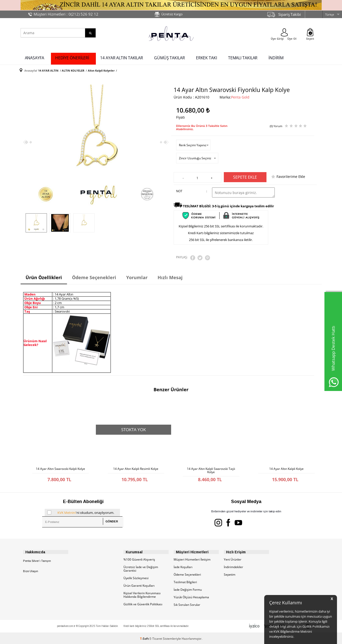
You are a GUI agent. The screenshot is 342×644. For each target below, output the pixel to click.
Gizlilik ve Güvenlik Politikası (143, 603)
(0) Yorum (276, 124)
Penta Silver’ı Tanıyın (37, 560)
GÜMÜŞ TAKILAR (169, 57)
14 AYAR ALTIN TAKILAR (122, 57)
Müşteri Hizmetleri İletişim (192, 558)
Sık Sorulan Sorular (187, 604)
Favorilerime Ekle (291, 176)
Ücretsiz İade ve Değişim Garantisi (141, 568)
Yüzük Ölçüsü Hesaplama (191, 596)
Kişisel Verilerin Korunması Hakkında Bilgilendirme (142, 594)
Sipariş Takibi (290, 14)
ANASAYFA (35, 57)
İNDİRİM (276, 57)
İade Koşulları (183, 566)
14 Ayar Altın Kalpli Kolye (286, 466)
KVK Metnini (67, 510)
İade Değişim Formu (188, 589)
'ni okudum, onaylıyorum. (81, 510)
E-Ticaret (156, 638)
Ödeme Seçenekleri (187, 574)
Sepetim (230, 574)
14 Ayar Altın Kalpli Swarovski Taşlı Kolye (211, 468)
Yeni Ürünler (233, 558)
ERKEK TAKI (207, 57)
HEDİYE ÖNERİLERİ (72, 57)
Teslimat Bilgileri (185, 581)
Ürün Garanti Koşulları (139, 585)
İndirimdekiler (233, 566)
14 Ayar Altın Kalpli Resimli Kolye (136, 466)
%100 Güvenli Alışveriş (139, 558)
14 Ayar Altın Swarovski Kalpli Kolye (60, 466)
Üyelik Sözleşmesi (136, 577)
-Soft (145, 638)
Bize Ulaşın (31, 570)
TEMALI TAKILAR (243, 57)
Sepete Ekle (245, 176)
